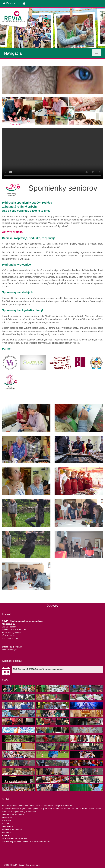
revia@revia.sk (15, 633)
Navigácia (13, 53)
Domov (9, 3)
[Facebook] (19, 3)
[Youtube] (24, 3)
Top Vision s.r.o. (33, 865)
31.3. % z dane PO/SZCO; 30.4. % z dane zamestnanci (38, 669)
